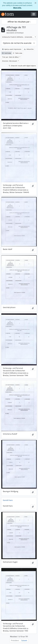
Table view (17, 53)
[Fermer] (35, 3)
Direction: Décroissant (10, 61)
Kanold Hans (8, 500)
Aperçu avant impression (12, 49)
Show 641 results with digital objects (22, 66)
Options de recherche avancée (17, 43)
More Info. (17, 8)
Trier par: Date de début (11, 57)
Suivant (24, 640)
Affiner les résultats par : (19, 22)
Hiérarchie (29, 49)
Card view (7, 53)
